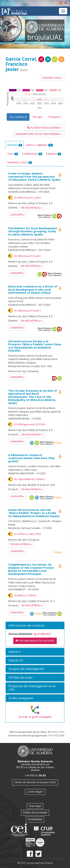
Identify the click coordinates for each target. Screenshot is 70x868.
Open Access (60, 392)
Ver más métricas (31, 208)
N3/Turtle (55, 59)
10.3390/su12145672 (25, 595)
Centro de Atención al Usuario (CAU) (35, 782)
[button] (35, 626)
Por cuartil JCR (18, 117)
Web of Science (47, 498)
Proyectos (55, 117)
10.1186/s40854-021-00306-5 (29, 479)
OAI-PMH (32, 443)
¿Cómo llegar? (35, 791)
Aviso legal (35, 806)
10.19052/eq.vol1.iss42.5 (27, 256)
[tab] (35, 626)
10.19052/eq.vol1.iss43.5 (27, 198)
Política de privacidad (35, 812)
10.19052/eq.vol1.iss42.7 (27, 311)
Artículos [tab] (15, 145)
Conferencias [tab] (32, 154)
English (66, 3)
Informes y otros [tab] (20, 162)
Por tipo (38, 117)
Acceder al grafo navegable (35, 717)
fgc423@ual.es (42, 634)
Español (61, 3)
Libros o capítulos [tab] (39, 145)
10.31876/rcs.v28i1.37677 (28, 534)
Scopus (58, 443)
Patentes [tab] (54, 154)
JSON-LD (48, 59)
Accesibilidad (35, 819)
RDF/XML (41, 59)
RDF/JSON (61, 59)
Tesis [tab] (13, 154)
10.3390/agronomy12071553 (29, 424)
